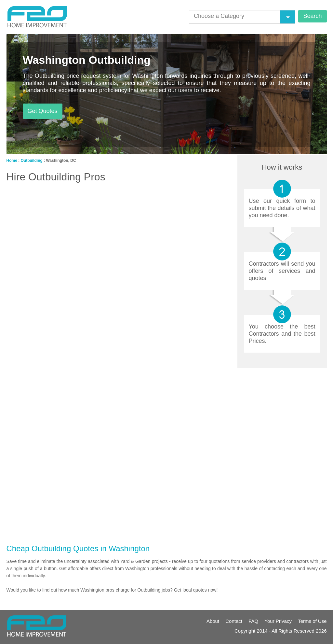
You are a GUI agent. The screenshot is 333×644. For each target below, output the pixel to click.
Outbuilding (32, 161)
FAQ (253, 621)
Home (12, 161)
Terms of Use (312, 621)
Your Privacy (278, 621)
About (213, 621)
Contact (234, 621)
